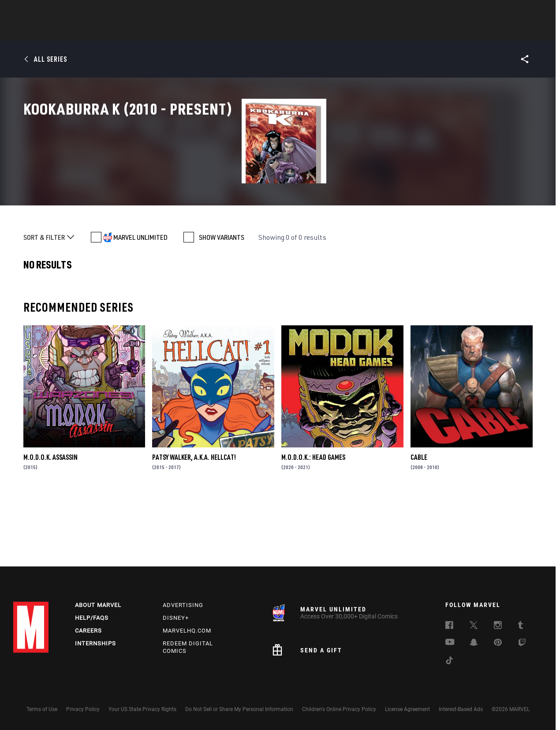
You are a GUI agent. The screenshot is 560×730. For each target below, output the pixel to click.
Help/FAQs (92, 618)
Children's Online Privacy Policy (339, 709)
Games (342, 31)
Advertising (183, 605)
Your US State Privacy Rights (142, 709)
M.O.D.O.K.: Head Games (313, 522)
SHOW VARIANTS (222, 303)
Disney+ (176, 618)
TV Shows (304, 31)
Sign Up (74, 11)
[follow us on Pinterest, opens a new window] (498, 643)
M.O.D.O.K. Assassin (50, 522)
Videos (376, 31)
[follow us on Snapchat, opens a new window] (474, 644)
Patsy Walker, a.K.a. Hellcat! (194, 522)
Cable (419, 522)
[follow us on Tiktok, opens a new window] (449, 662)
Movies (265, 31)
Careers (88, 631)
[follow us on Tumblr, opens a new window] (521, 626)
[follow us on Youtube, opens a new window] (450, 643)
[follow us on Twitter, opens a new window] (474, 626)
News (147, 31)
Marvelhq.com (187, 631)
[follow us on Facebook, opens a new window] (449, 626)
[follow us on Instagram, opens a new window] (498, 626)
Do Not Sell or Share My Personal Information (239, 709)
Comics (180, 31)
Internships (95, 643)
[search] (531, 11)
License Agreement (407, 709)
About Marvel (98, 605)
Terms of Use (42, 709)
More (409, 31)
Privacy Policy (83, 709)
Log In (46, 11)
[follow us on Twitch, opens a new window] (522, 644)
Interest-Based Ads (461, 709)
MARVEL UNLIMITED (140, 303)
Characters (223, 31)
